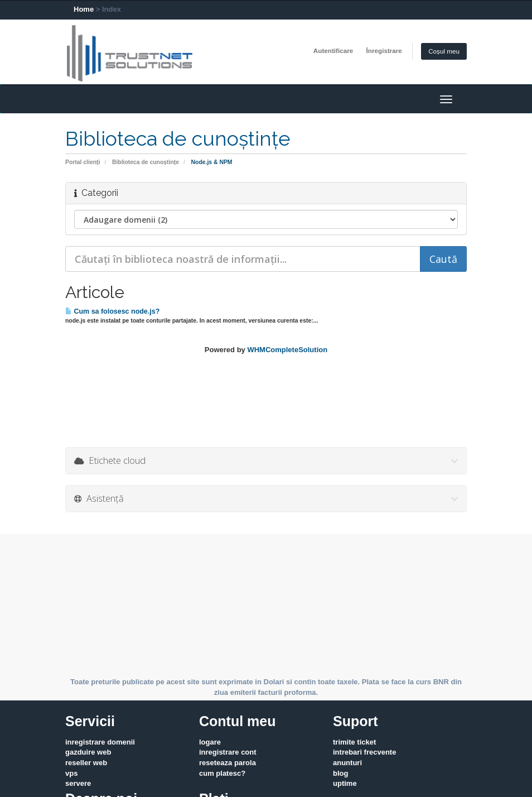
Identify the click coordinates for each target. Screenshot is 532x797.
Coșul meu (444, 51)
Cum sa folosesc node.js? (112, 311)
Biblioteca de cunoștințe (146, 162)
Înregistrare (384, 51)
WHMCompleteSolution (287, 350)
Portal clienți (83, 162)
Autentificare (333, 51)
